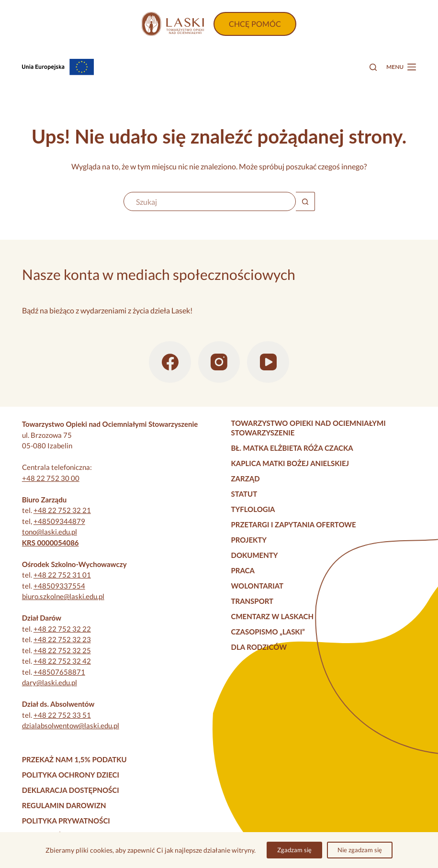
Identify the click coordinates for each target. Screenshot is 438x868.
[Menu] (401, 67)
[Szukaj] (373, 67)
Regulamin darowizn (64, 805)
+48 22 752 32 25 (62, 650)
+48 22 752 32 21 (62, 510)
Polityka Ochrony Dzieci (71, 775)
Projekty (249, 540)
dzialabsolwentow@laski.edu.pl (71, 725)
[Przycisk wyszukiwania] (305, 201)
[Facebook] (170, 362)
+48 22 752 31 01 (62, 575)
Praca (243, 570)
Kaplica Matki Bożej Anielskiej (290, 463)
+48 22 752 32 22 (62, 629)
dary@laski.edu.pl (50, 682)
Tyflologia (253, 509)
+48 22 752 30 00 (51, 478)
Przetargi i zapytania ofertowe (294, 524)
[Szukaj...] (210, 201)
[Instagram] (219, 362)
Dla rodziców (259, 647)
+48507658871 (59, 672)
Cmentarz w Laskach (273, 616)
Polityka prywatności (66, 821)
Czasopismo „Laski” (268, 632)
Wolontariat (258, 586)
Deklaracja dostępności (71, 790)
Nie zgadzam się (360, 850)
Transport (253, 601)
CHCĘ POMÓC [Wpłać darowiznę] (255, 24)
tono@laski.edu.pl (50, 532)
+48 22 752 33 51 (62, 715)
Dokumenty (255, 555)
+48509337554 (59, 586)
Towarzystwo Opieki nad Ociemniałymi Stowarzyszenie (309, 428)
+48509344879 (59, 521)
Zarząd (246, 479)
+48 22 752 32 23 (62, 639)
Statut (244, 494)
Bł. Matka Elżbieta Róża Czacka (292, 448)
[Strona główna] (173, 24)
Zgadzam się (294, 850)
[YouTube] (268, 362)
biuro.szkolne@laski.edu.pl (63, 596)
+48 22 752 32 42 (62, 661)
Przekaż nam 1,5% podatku (74, 759)
